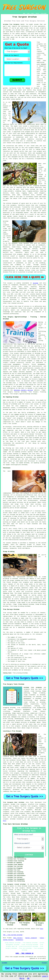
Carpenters (19, 940)
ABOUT (33, 13)
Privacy (44, 963)
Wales (39, 722)
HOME (24, 13)
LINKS (28, 13)
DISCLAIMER (44, 13)
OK (28, 978)
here (4, 817)
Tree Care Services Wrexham (15, 824)
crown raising (36, 691)
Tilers (42, 938)
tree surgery (13, 159)
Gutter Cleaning (31, 938)
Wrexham (36, 283)
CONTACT (38, 13)
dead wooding (40, 700)
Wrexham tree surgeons (33, 687)
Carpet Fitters (8, 940)
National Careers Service (23, 390)
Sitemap (4, 963)
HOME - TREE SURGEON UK (24, 953)
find (32, 802)
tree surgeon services (19, 722)
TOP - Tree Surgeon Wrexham (13, 935)
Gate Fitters (18, 938)
